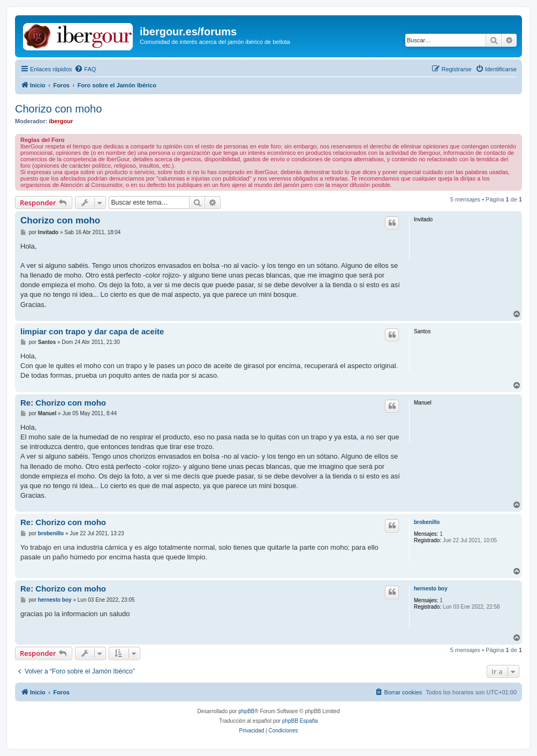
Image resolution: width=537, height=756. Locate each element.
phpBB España (300, 721)
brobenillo (427, 522)
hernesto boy (431, 589)
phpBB (246, 711)
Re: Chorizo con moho (63, 403)
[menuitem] (85, 69)
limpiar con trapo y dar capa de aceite (92, 331)
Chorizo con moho (58, 109)
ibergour (61, 121)
